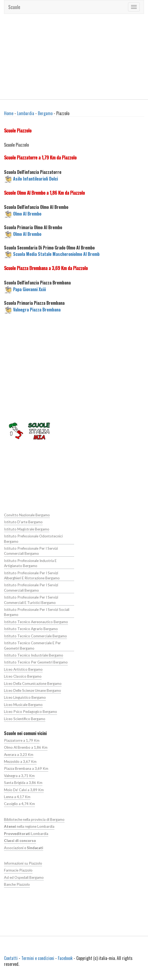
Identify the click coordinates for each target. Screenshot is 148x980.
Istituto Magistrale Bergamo (27, 529)
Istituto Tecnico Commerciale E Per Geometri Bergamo (32, 645)
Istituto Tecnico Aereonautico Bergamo (36, 622)
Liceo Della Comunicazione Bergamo (33, 684)
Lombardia (26, 113)
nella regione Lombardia (29, 826)
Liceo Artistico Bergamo (23, 669)
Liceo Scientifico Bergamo (25, 719)
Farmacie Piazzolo (18, 870)
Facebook (65, 958)
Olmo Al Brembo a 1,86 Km (26, 747)
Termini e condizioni (38, 958)
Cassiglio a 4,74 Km (19, 804)
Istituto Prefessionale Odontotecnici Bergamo (33, 539)
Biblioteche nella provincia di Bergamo (34, 819)
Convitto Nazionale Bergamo (27, 515)
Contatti (11, 958)
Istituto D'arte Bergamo (23, 522)
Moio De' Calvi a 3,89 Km (24, 790)
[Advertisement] (74, 57)
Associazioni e (24, 848)
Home (9, 113)
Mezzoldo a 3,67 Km (20, 762)
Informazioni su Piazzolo (23, 863)
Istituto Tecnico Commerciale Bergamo (35, 636)
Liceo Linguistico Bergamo (25, 697)
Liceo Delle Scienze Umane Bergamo (33, 690)
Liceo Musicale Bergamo (23, 705)
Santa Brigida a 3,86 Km (23, 783)
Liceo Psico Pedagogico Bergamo (31, 712)
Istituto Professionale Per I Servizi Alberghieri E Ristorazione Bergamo (32, 575)
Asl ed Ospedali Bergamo (24, 877)
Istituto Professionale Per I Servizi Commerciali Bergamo (31, 587)
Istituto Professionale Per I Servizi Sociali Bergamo (37, 612)
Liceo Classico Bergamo (23, 676)
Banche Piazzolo (17, 884)
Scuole (14, 7)
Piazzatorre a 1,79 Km (22, 740)
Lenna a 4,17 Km (17, 797)
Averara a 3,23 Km (19, 755)
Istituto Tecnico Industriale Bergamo (34, 655)
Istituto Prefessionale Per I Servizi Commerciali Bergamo (31, 551)
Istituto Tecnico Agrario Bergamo (31, 629)
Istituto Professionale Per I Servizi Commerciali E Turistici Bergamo (31, 600)
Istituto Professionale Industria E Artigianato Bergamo (30, 563)
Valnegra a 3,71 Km (19, 776)
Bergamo (45, 113)
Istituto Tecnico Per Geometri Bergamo (36, 662)
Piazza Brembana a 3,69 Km (26, 768)
